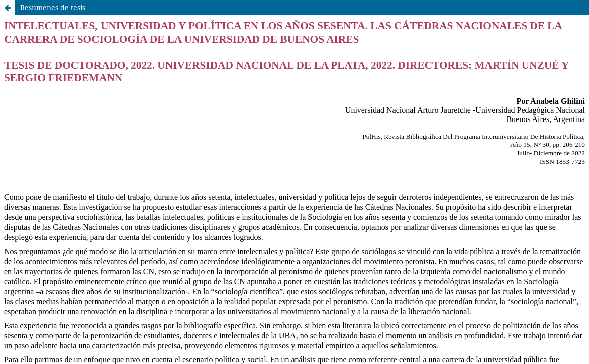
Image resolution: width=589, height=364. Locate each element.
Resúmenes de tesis (53, 7)
